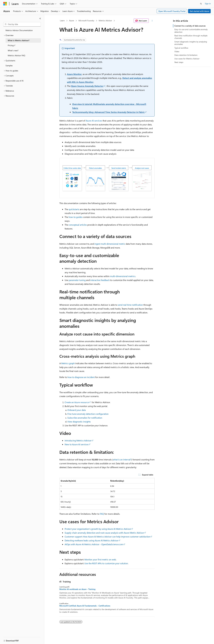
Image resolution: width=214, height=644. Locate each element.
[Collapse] (40, 18)
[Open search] (201, 4)
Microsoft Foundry (86, 21)
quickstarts (74, 209)
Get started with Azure (199, 11)
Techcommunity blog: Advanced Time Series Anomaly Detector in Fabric (108, 112)
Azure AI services (94, 121)
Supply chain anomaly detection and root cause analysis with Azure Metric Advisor (104, 533)
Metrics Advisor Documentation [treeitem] (19, 30)
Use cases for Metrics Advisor (187, 59)
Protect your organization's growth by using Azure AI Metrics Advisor (98, 529)
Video (177, 51)
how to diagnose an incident (81, 377)
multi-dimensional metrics (123, 276)
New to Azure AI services (77, 444)
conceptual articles (78, 225)
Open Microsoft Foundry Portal (172, 11)
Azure (71, 21)
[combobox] (22, 24)
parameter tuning (77, 280)
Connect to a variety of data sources (190, 26)
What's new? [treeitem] (13, 50)
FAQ (102, 514)
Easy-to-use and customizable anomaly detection (191, 31)
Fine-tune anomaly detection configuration (88, 414)
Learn (62, 21)
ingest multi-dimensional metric (110, 244)
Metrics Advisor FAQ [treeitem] (16, 55)
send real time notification (130, 305)
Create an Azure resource (77, 402)
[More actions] (152, 21)
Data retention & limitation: (186, 55)
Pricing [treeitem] (11, 45)
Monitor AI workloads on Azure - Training (77, 589)
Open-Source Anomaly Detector (87, 86)
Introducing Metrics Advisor (78, 440)
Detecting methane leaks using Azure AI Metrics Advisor (91, 540)
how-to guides (76, 217)
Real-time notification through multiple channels (191, 37)
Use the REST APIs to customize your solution (106, 563)
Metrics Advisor (105, 21)
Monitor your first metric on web (100, 559)
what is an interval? (122, 459)
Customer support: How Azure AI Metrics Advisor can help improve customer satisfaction (107, 537)
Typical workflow (181, 48)
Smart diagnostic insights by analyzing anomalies (191, 43)
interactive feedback (100, 280)
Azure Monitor (74, 74)
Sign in (208, 4)
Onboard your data (77, 410)
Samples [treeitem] (9, 66)
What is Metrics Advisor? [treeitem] (19, 40)
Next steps (179, 62)
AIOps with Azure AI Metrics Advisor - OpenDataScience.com (94, 544)
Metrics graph (68, 363)
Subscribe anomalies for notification (85, 418)
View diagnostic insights (79, 422)
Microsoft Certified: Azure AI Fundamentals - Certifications (85, 606)
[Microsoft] (5, 4)
